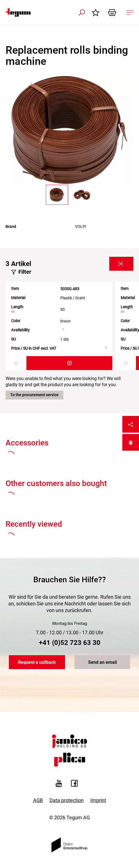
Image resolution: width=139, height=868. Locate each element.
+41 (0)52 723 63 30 (70, 643)
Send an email (102, 662)
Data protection (67, 800)
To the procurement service (34, 395)
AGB (38, 800)
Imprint (98, 800)
